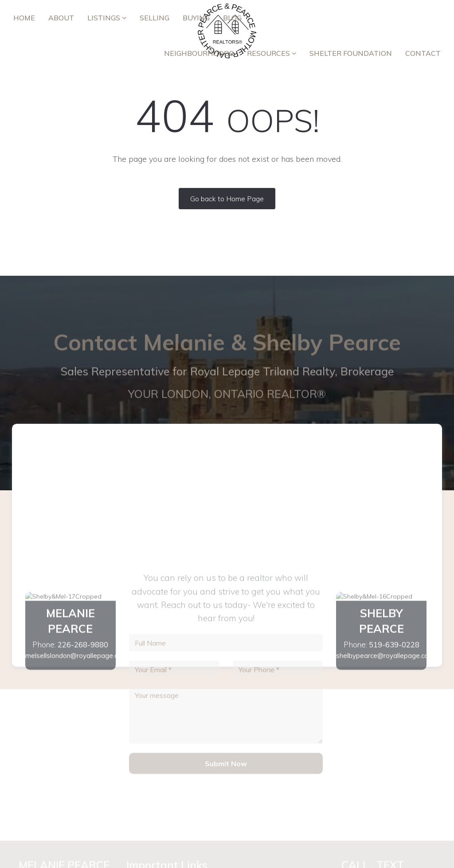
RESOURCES (272, 53)
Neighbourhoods (199, 53)
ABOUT (61, 18)
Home (24, 18)
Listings (107, 18)
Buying (196, 18)
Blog (232, 18)
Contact (423, 53)
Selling (155, 18)
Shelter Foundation (351, 53)
